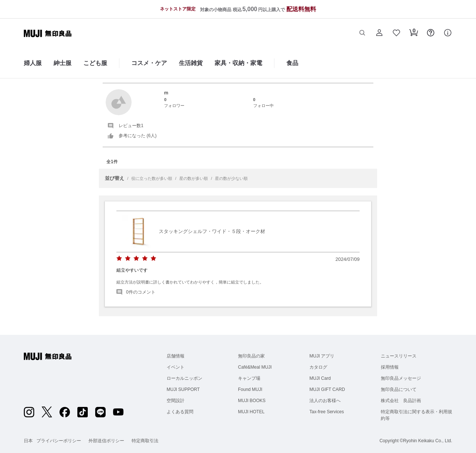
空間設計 (176, 401)
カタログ (318, 367)
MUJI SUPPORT (183, 389)
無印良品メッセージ (401, 378)
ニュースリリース (399, 356)
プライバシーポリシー (59, 441)
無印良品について (399, 389)
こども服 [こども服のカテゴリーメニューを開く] (95, 63)
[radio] (119, 258)
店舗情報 (176, 356)
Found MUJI (250, 389)
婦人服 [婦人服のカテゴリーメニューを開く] (33, 63)
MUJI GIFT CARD (327, 389)
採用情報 (390, 367)
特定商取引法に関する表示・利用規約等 (416, 415)
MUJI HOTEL (251, 412)
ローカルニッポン (184, 378)
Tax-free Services (327, 412)
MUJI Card (320, 378)
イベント (176, 367)
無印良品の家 (251, 356)
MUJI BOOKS (252, 401)
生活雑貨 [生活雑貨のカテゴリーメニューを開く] (191, 63)
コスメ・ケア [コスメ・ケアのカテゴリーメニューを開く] (149, 63)
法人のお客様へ (325, 401)
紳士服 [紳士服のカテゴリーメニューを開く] (62, 63)
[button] (362, 33)
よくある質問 (180, 412)
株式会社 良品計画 (401, 401)
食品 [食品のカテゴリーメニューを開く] (292, 63)
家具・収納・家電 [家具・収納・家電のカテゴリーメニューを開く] (238, 63)
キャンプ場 (249, 378)
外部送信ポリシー (106, 441)
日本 (28, 441)
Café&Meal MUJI (255, 367)
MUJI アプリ (322, 356)
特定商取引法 (145, 441)
